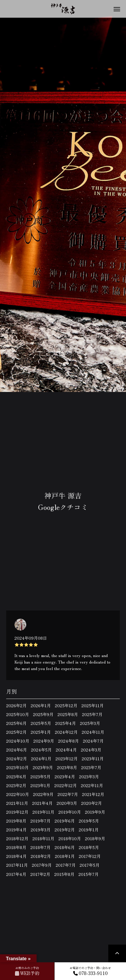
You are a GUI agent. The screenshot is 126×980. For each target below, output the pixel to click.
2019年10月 (70, 812)
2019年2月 (65, 830)
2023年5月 (40, 777)
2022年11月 (92, 785)
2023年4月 (65, 777)
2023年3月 (89, 777)
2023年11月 (93, 759)
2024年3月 (91, 750)
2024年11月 (93, 732)
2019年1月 (89, 830)
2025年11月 (93, 705)
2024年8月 (68, 741)
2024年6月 (17, 750)
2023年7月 (91, 767)
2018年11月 (43, 838)
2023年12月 (67, 759)
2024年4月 (66, 750)
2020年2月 (91, 803)
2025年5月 (41, 723)
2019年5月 (89, 821)
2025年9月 (43, 714)
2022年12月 (66, 785)
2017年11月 (17, 865)
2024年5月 (41, 750)
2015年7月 (89, 874)
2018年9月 (95, 838)
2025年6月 (16, 723)
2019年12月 (17, 812)
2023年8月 (67, 767)
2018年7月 (40, 847)
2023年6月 (16, 777)
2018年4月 (16, 856)
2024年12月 (66, 732)
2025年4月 (66, 723)
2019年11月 (43, 812)
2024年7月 (93, 741)
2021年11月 (17, 803)
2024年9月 (44, 741)
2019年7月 (40, 821)
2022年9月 (43, 794)
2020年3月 (67, 803)
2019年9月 (95, 812)
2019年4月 (16, 830)
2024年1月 (41, 759)
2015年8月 (64, 874)
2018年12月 (17, 838)
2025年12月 (66, 705)
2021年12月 (93, 794)
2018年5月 (89, 847)
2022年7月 (68, 794)
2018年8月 (16, 847)
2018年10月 (70, 838)
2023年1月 (40, 785)
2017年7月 (66, 865)
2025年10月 (18, 714)
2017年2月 (40, 874)
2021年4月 (42, 803)
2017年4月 (16, 874)
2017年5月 (90, 865)
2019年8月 (16, 821)
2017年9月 (42, 865)
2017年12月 (90, 856)
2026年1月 (41, 705)
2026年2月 (16, 705)
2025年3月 (90, 723)
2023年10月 (17, 767)
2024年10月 (18, 741)
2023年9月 (43, 767)
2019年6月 (65, 821)
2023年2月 (16, 785)
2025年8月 (68, 714)
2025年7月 (92, 714)
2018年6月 (65, 847)
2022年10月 (18, 794)
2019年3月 (41, 830)
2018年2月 (41, 856)
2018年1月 (65, 856)
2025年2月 (16, 732)
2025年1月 (41, 732)
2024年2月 (17, 759)
